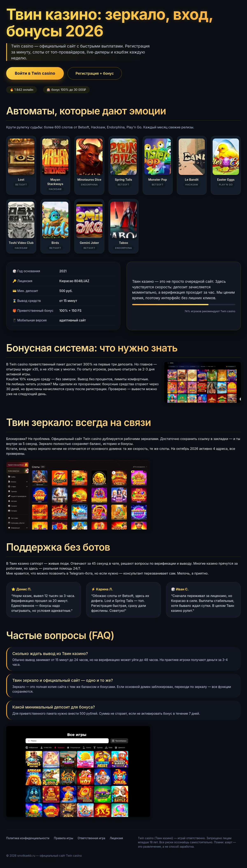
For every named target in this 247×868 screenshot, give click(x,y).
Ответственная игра (91, 838)
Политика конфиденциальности (28, 838)
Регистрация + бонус (95, 73)
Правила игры (64, 838)
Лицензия (116, 838)
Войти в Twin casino (35, 73)
